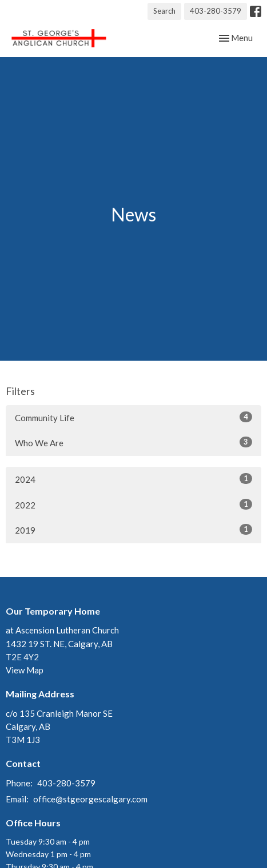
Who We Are (133, 442)
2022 (133, 504)
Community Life (133, 417)
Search (164, 11)
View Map (25, 670)
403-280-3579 (216, 11)
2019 (133, 530)
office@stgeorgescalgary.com (90, 799)
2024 (133, 479)
